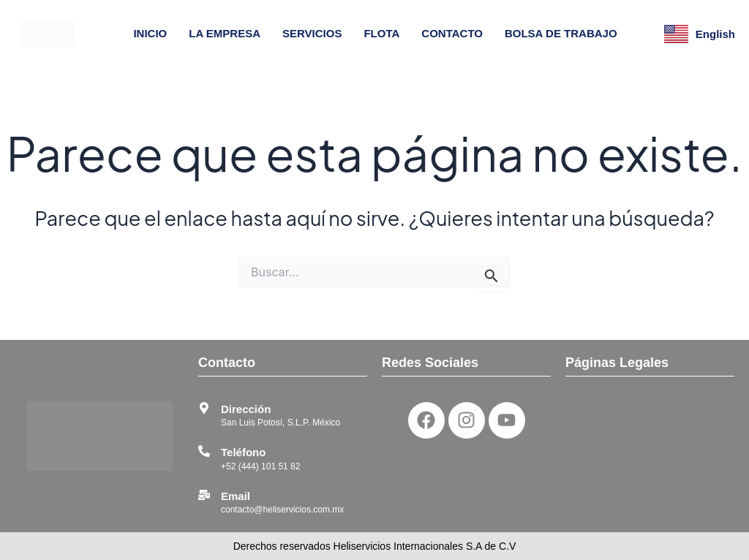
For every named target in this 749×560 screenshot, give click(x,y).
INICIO (150, 33)
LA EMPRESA (225, 33)
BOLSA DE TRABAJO (561, 33)
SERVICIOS (312, 33)
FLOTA (381, 33)
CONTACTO (452, 33)
